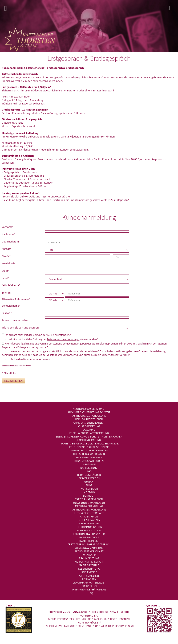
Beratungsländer (89, 475)
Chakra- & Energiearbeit (89, 423)
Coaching (89, 430)
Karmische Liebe (89, 576)
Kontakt (89, 482)
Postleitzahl (9, 263)
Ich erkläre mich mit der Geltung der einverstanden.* (38, 335)
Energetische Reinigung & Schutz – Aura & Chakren (89, 436)
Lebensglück (89, 586)
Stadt (5, 271)
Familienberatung (89, 440)
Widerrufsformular (10, 366)
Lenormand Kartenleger (89, 582)
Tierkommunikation (89, 527)
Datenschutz (89, 468)
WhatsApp (89, 555)
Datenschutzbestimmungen (63, 339)
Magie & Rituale (89, 537)
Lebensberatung (89, 569)
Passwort (7, 313)
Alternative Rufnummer (16, 299)
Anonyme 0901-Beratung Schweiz (89, 412)
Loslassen (89, 579)
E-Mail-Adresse (11, 285)
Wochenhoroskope (89, 457)
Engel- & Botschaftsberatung (89, 433)
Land (5, 278)
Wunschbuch (89, 489)
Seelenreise (89, 572)
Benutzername (11, 306)
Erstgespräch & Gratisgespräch (89, 447)
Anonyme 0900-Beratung (89, 409)
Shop (89, 485)
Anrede (7, 249)
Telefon (7, 293)
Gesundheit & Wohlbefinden (89, 450)
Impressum (89, 464)
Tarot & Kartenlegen (89, 499)
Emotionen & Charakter (89, 534)
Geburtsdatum (11, 241)
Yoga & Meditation (89, 530)
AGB (50, 335)
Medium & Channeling (89, 506)
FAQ (91, 593)
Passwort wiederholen (15, 320)
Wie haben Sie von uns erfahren (20, 327)
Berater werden (89, 478)
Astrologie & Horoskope (89, 416)
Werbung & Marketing (89, 548)
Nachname (9, 234)
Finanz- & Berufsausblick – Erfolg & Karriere (89, 443)
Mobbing (89, 492)
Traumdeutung (89, 558)
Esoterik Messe (89, 541)
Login (172, 9)
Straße (6, 256)
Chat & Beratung (89, 426)
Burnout (89, 496)
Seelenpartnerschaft (89, 551)
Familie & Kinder (89, 516)
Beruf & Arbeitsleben (89, 419)
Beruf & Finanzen (89, 520)
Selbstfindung (89, 523)
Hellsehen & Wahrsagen (89, 454)
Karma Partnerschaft (89, 562)
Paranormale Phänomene (89, 589)
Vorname (8, 227)
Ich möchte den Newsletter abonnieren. (28, 359)
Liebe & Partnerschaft (89, 513)
